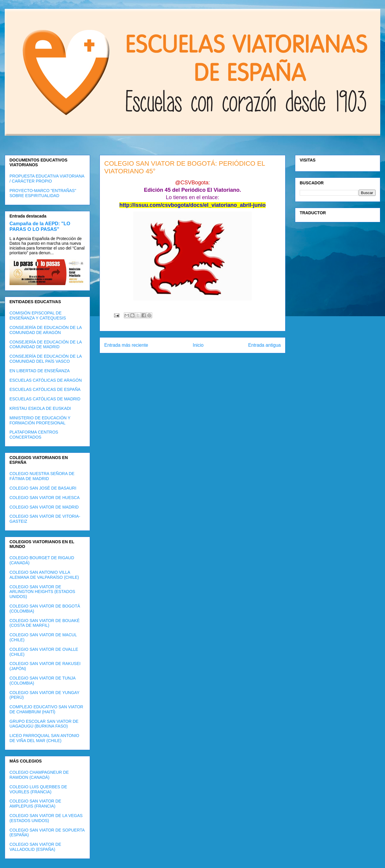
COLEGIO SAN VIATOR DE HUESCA (45, 498)
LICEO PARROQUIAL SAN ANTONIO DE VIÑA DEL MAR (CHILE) (44, 738)
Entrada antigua (264, 345)
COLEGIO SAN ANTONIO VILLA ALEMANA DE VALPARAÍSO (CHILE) (44, 575)
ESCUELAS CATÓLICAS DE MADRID (45, 399)
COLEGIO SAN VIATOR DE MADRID (44, 507)
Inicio (198, 345)
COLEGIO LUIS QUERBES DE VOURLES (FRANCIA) (38, 789)
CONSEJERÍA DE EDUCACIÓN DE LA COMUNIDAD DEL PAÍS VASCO (46, 359)
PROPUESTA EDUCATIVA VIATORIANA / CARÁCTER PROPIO (47, 179)
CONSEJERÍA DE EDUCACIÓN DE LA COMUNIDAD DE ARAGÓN (46, 330)
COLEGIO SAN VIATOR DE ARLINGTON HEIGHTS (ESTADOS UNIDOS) (42, 592)
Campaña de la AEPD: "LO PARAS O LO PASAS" (40, 226)
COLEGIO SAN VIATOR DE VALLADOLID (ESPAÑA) (35, 847)
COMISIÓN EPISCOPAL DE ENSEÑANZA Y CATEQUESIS (38, 315)
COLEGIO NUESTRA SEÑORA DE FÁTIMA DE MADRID (42, 476)
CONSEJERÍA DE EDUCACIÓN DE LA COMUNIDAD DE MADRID (46, 345)
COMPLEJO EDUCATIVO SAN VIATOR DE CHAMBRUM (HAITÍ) (46, 709)
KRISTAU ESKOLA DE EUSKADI (40, 408)
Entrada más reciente (126, 345)
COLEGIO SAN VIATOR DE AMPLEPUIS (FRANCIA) (35, 804)
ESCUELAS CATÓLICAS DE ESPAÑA (45, 389)
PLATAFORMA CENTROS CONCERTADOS (34, 435)
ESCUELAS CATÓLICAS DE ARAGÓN (46, 380)
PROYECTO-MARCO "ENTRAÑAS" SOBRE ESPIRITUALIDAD (43, 193)
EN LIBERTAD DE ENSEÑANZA (40, 371)
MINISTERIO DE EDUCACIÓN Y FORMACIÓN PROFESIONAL (40, 420)
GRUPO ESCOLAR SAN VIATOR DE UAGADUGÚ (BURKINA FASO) (44, 724)
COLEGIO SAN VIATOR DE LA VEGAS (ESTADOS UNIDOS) (46, 818)
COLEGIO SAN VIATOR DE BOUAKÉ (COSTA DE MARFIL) (45, 623)
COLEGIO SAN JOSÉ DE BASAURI (43, 488)
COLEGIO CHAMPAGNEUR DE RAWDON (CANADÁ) (39, 775)
